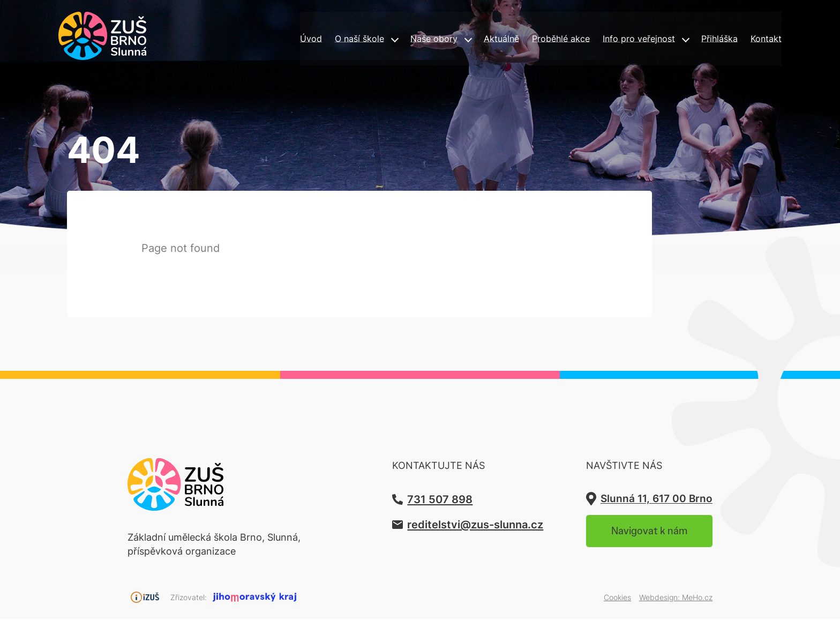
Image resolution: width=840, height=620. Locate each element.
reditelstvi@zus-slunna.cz (453, 526)
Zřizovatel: (189, 598)
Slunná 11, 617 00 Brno (649, 500)
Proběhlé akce (534, 40)
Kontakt (755, 40)
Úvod (270, 40)
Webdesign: (676, 598)
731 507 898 (414, 500)
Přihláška (704, 40)
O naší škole (322, 40)
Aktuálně (469, 40)
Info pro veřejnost (619, 40)
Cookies (617, 598)
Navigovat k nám (641, 534)
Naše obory (399, 40)
